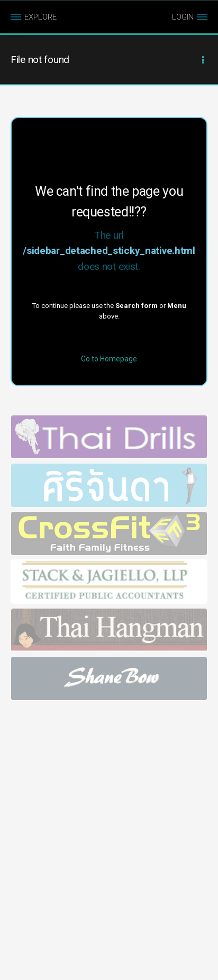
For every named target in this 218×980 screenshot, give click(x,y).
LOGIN (183, 17)
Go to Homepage (109, 359)
